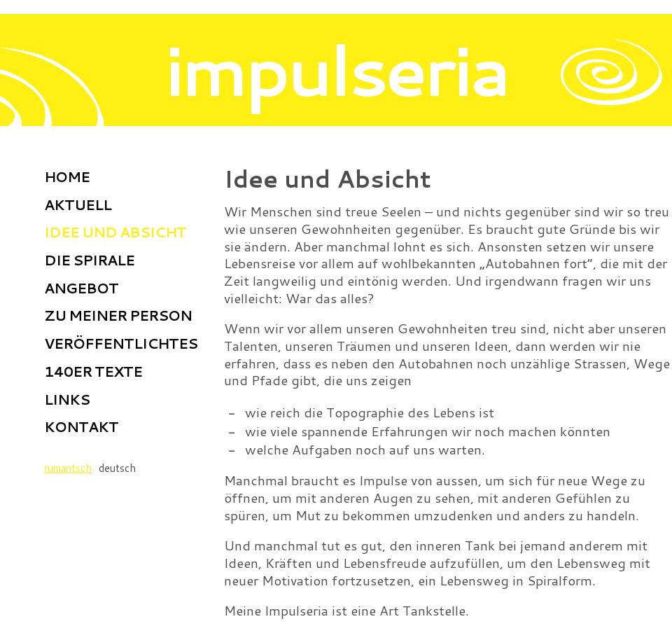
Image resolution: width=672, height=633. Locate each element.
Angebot (81, 288)
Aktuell (78, 204)
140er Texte (93, 371)
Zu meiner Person (118, 315)
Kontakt (81, 426)
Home (67, 176)
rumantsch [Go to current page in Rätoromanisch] (68, 468)
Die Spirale (89, 260)
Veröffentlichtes (121, 343)
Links (67, 399)
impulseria (336, 69)
